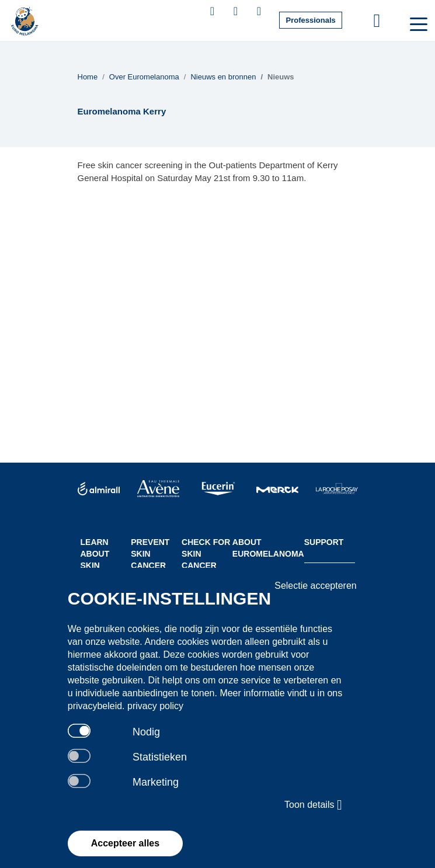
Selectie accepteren (316, 586)
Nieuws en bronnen (223, 77)
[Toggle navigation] (417, 23)
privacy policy (155, 706)
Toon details (313, 805)
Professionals (310, 20)
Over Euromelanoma (144, 77)
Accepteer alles (125, 843)
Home (88, 77)
